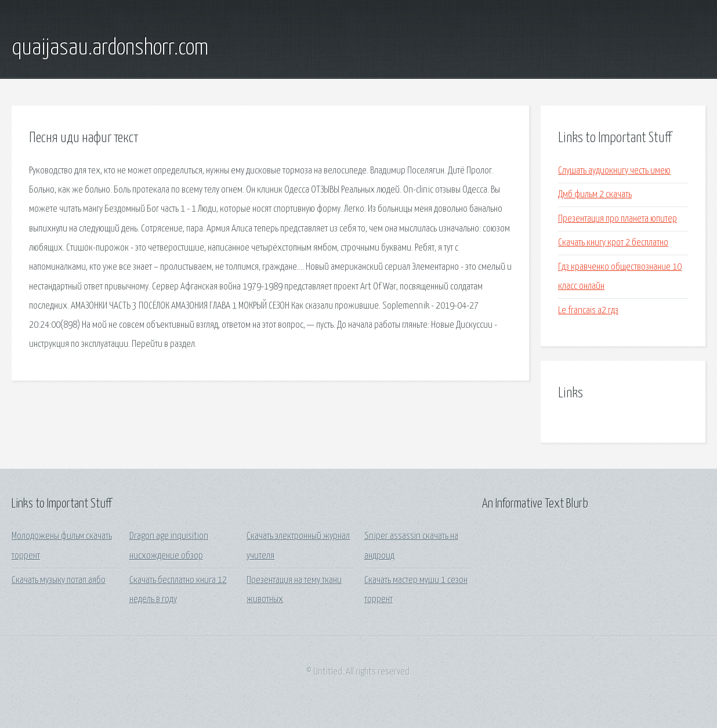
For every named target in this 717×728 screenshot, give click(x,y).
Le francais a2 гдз (588, 311)
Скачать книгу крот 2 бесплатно (613, 243)
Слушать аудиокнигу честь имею (614, 171)
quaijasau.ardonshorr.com (110, 48)
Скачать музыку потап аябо (59, 580)
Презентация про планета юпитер (618, 219)
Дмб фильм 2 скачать (595, 195)
